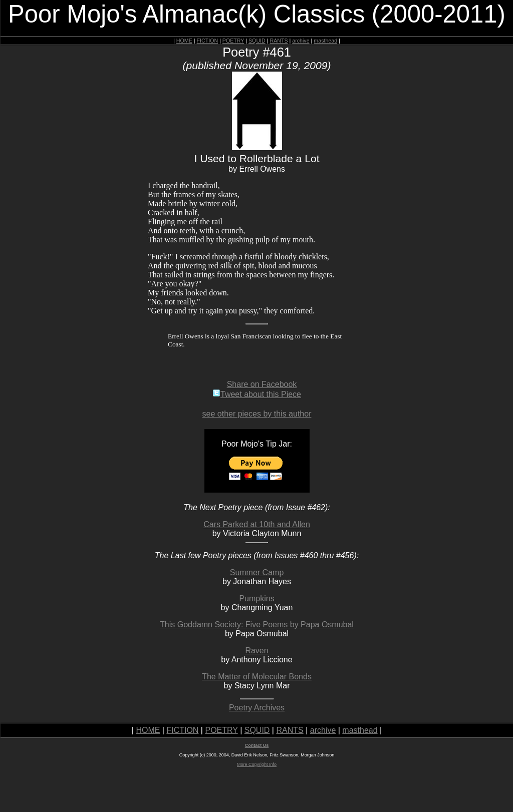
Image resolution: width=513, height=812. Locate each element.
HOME (184, 41)
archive (301, 41)
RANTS (279, 41)
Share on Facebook (262, 384)
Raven (256, 651)
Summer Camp (257, 572)
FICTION (208, 41)
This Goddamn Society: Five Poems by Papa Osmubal (257, 625)
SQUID (257, 41)
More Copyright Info (257, 764)
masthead (325, 41)
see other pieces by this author (257, 414)
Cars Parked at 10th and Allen (257, 524)
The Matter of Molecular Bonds (257, 677)
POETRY (233, 41)
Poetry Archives (257, 708)
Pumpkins (256, 598)
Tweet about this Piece (257, 394)
